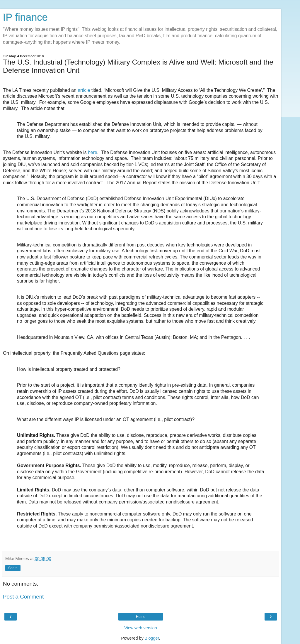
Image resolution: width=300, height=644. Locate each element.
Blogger (152, 638)
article (83, 90)
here (93, 152)
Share (13, 568)
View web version (141, 628)
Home (141, 617)
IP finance (25, 17)
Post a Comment (23, 597)
